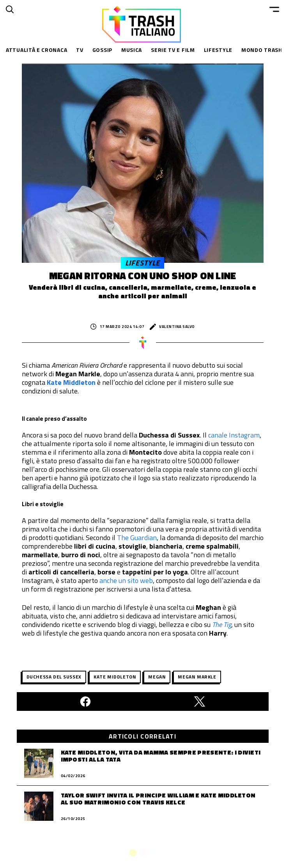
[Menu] (274, 9)
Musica (132, 50)
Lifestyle (218, 50)
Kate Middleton (72, 382)
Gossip (102, 50)
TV (80, 50)
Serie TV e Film (173, 50)
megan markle (197, 677)
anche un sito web (126, 580)
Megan (157, 677)
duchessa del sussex (54, 677)
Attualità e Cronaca (36, 50)
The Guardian (137, 538)
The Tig (222, 624)
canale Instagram (234, 435)
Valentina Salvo (172, 327)
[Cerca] (10, 9)
